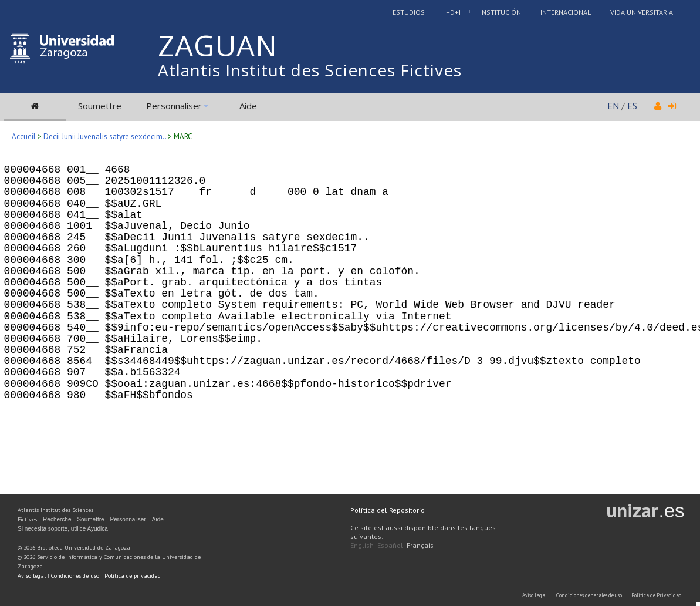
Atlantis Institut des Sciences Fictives (310, 70)
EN (613, 106)
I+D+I (452, 12)
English (362, 545)
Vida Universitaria (642, 12)
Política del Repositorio (388, 510)
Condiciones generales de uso (589, 595)
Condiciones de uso (75, 576)
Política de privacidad (133, 576)
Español (390, 545)
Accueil (24, 137)
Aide (248, 106)
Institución (501, 12)
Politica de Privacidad (657, 595)
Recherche (57, 519)
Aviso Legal (535, 595)
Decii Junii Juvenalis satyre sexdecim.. (105, 137)
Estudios (409, 12)
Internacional (566, 12)
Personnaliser (174, 106)
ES (632, 106)
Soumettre (100, 106)
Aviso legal (32, 576)
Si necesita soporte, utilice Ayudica (63, 529)
